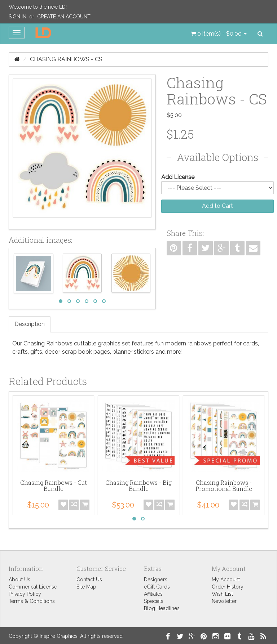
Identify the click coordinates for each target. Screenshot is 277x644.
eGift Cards (157, 587)
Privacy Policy (25, 594)
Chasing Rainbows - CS (66, 59)
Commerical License (33, 587)
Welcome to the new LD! (38, 7)
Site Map (86, 587)
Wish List (222, 594)
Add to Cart (217, 206)
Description (30, 324)
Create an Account (64, 17)
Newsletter (224, 601)
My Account (226, 580)
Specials (154, 601)
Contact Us (89, 580)
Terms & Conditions (32, 601)
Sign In (17, 17)
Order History (228, 587)
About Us (19, 580)
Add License (178, 177)
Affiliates (153, 594)
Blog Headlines (162, 608)
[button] (219, 34)
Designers (156, 580)
